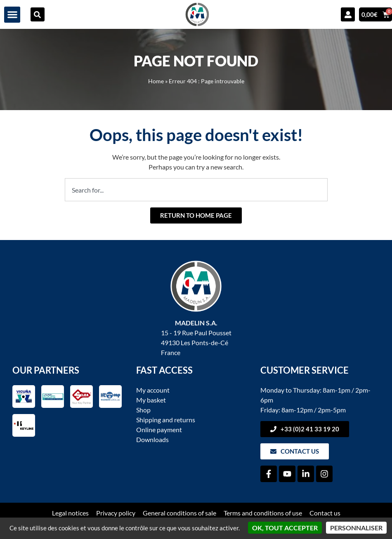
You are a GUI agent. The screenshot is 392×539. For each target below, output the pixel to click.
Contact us (325, 513)
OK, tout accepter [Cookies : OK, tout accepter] (285, 528)
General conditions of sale (179, 513)
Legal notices (70, 513)
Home (156, 81)
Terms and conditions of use (263, 513)
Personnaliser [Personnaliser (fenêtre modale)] (356, 528)
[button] (12, 15)
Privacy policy (116, 513)
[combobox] (196, 190)
